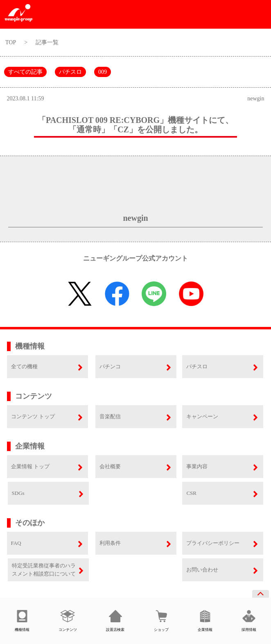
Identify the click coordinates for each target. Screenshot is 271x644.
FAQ (16, 543)
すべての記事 (25, 72)
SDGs (18, 493)
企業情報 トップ (30, 466)
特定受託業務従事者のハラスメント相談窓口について (44, 570)
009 (103, 72)
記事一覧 (47, 42)
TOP (11, 42)
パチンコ (110, 366)
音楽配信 (110, 416)
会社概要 (110, 466)
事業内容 (197, 466)
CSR (191, 493)
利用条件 (110, 543)
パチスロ (70, 72)
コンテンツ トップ (33, 416)
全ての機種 (24, 366)
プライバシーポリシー (213, 543)
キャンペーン (202, 416)
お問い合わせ (202, 570)
